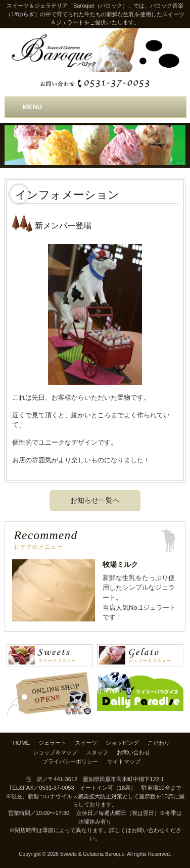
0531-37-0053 (56, 788)
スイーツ (86, 743)
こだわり (159, 743)
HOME (21, 743)
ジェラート (52, 743)
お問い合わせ (133, 752)
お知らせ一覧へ (95, 500)
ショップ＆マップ (55, 752)
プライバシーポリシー (70, 761)
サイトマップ (124, 761)
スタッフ (97, 752)
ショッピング (122, 743)
